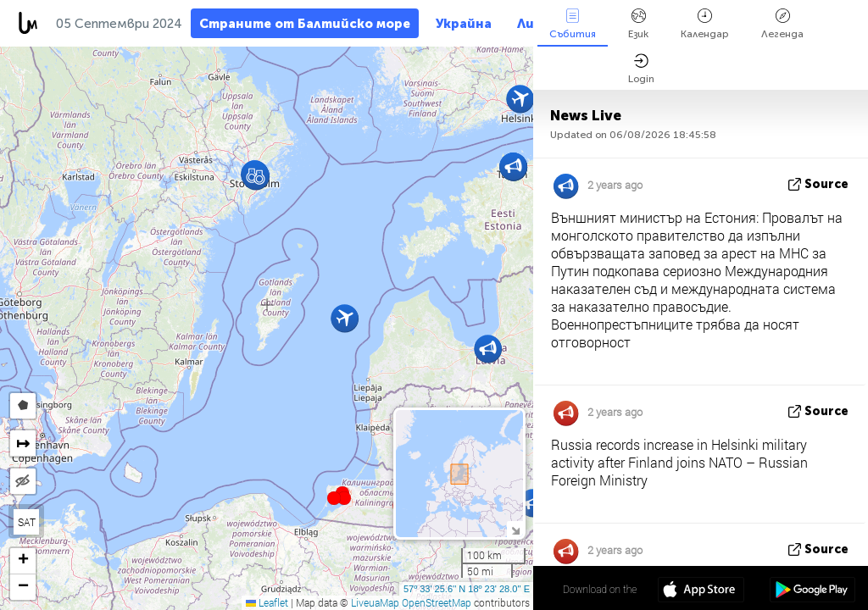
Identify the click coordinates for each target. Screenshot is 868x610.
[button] (344, 498)
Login (641, 69)
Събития (573, 24)
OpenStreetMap (437, 602)
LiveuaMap (375, 602)
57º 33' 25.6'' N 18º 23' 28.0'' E (467, 589)
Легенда (782, 24)
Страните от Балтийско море (305, 24)
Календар (705, 24)
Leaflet (267, 602)
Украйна (464, 24)
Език (638, 24)
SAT (27, 522)
